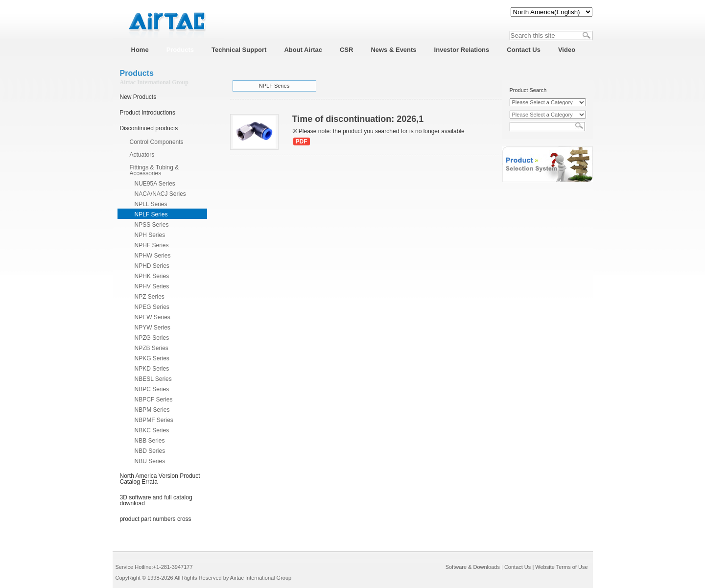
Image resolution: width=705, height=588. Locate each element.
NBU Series (150, 461)
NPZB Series (152, 348)
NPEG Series (152, 307)
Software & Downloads (473, 567)
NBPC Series (152, 389)
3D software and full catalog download (156, 500)
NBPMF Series (154, 420)
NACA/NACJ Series (160, 194)
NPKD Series (152, 369)
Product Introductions (148, 113)
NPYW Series (153, 328)
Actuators (142, 155)
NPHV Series (152, 286)
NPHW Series (153, 256)
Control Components (157, 142)
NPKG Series (152, 358)
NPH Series (150, 235)
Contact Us (517, 567)
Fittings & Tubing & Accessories (154, 170)
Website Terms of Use (561, 567)
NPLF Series (151, 214)
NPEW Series (153, 317)
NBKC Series (152, 430)
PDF (302, 141)
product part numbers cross (156, 519)
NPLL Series (151, 204)
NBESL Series (153, 379)
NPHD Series (152, 266)
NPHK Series (152, 276)
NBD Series (150, 451)
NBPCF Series (154, 400)
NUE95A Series (155, 184)
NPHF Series (152, 245)
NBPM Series (152, 410)
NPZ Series (150, 297)
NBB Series (150, 441)
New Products (138, 97)
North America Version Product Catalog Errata (160, 479)
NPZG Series (152, 338)
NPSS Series (152, 225)
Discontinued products (149, 128)
